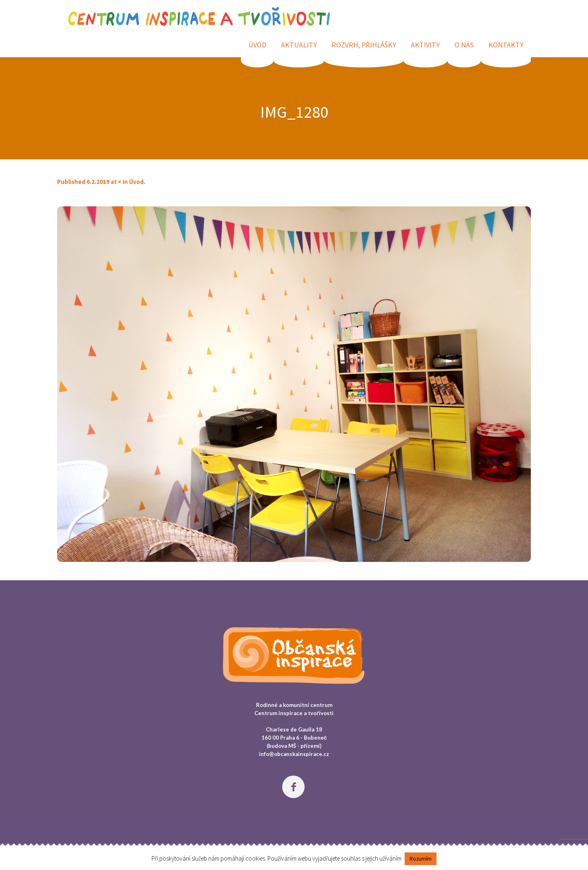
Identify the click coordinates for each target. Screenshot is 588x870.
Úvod (136, 182)
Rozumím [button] (421, 859)
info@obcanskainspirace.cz (294, 754)
